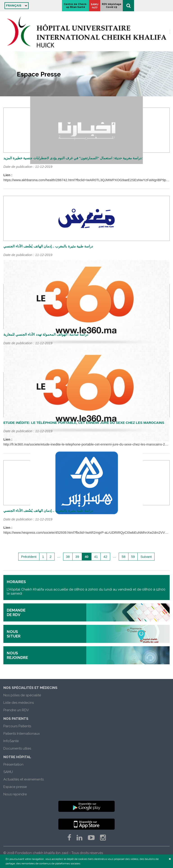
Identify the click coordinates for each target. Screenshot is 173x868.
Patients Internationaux (22, 734)
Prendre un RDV (16, 710)
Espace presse (15, 787)
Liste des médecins (19, 703)
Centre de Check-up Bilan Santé (114, 6)
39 (77, 557)
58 (124, 557)
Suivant (146, 557)
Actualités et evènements (24, 779)
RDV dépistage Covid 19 (151, 6)
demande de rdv (16, 612)
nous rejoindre (17, 655)
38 (68, 557)
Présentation (13, 764)
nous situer (14, 634)
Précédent (29, 557)
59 (133, 557)
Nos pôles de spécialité (22, 695)
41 (96, 557)
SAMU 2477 (134, 6)
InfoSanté (11, 741)
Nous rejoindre (15, 794)
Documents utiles (17, 748)
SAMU (8, 772)
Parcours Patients (17, 726)
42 (105, 557)
